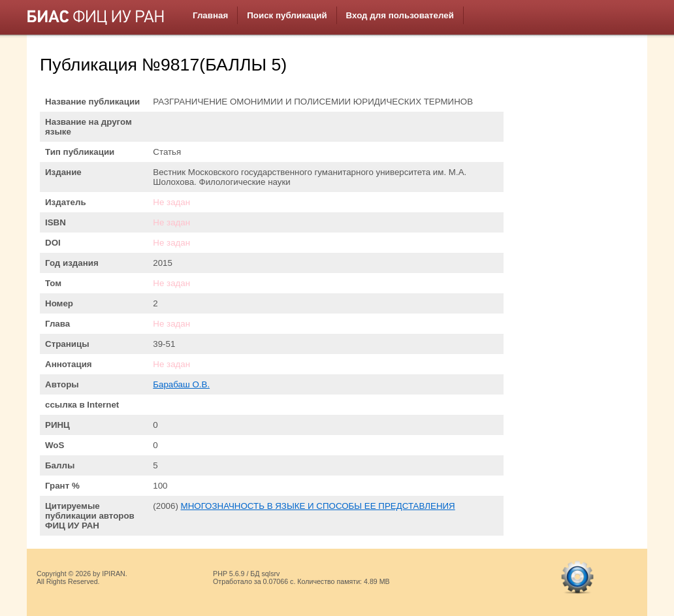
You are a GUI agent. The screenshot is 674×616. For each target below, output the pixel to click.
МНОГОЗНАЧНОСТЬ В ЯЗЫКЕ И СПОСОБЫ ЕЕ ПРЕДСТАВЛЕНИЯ (318, 506)
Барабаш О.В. (181, 384)
